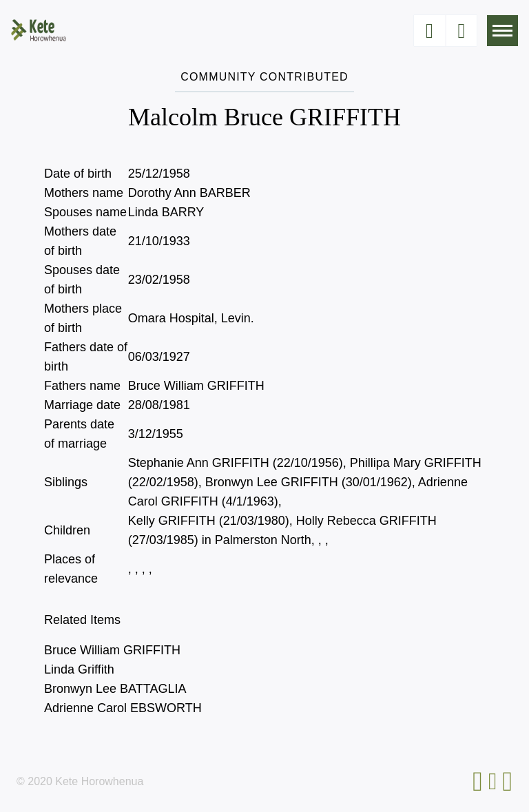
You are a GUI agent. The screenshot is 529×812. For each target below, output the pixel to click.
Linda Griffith (79, 669)
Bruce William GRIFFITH (112, 650)
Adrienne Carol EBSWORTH (123, 708)
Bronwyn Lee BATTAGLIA (115, 689)
